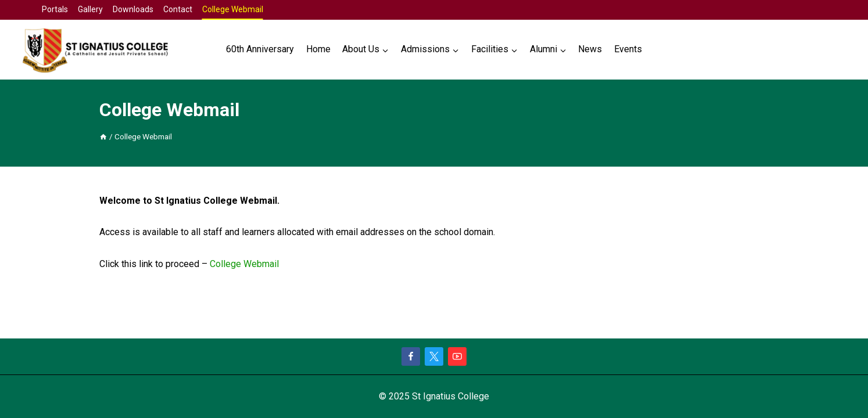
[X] (434, 356)
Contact (178, 9)
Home (318, 49)
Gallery (90, 9)
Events (628, 49)
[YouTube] (457, 356)
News (590, 49)
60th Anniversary (260, 49)
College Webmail (233, 9)
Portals (55, 9)
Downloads (133, 9)
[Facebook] (411, 356)
